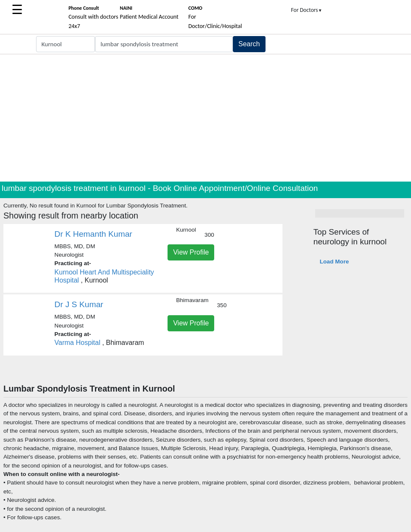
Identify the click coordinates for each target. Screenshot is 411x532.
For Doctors (307, 10)
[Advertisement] (205, 118)
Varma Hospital (78, 343)
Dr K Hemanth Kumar (93, 234)
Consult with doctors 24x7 (93, 17)
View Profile (191, 252)
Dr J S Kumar (79, 304)
